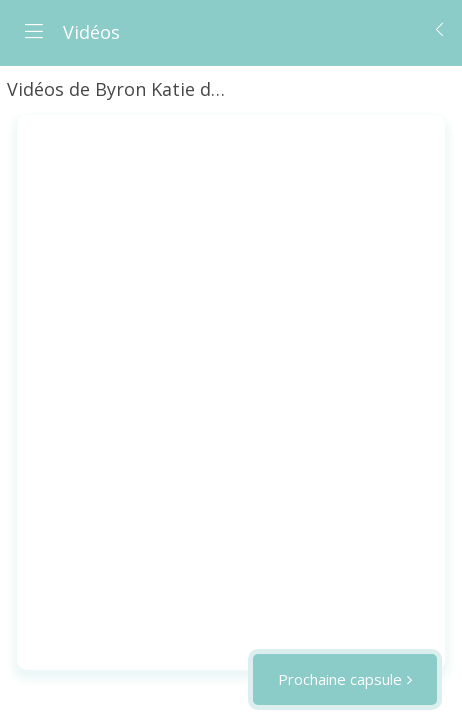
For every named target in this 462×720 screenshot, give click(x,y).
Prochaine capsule (340, 679)
